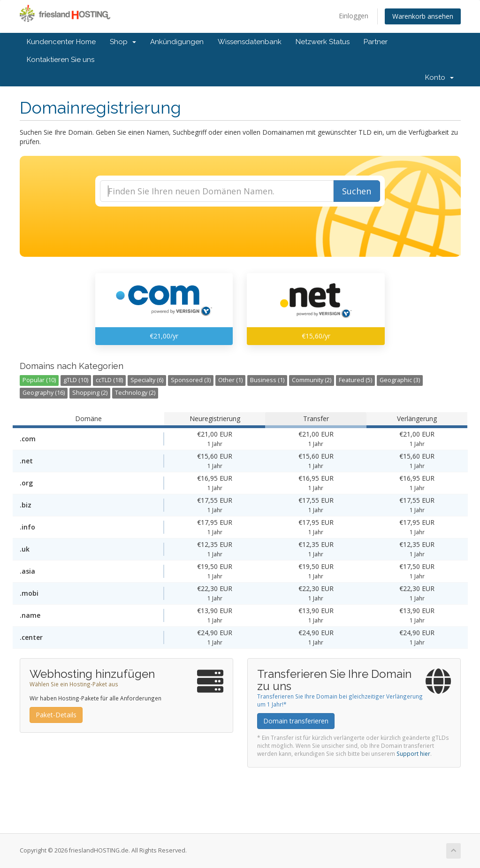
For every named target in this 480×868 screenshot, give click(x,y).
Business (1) (267, 380)
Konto (439, 77)
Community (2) (312, 380)
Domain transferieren (296, 721)
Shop (123, 42)
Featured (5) (355, 380)
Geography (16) (44, 393)
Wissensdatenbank (250, 42)
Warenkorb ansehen (423, 16)
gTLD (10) (76, 380)
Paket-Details (56, 715)
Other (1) (230, 380)
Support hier (413, 753)
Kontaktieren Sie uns (61, 60)
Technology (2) (135, 393)
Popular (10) (39, 380)
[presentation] (240, 232)
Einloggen (354, 16)
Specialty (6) (147, 380)
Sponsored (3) (191, 380)
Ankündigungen (177, 42)
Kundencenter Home (61, 42)
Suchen (357, 191)
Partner (376, 42)
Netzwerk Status (323, 42)
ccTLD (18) (109, 380)
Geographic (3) (400, 380)
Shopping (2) (90, 393)
